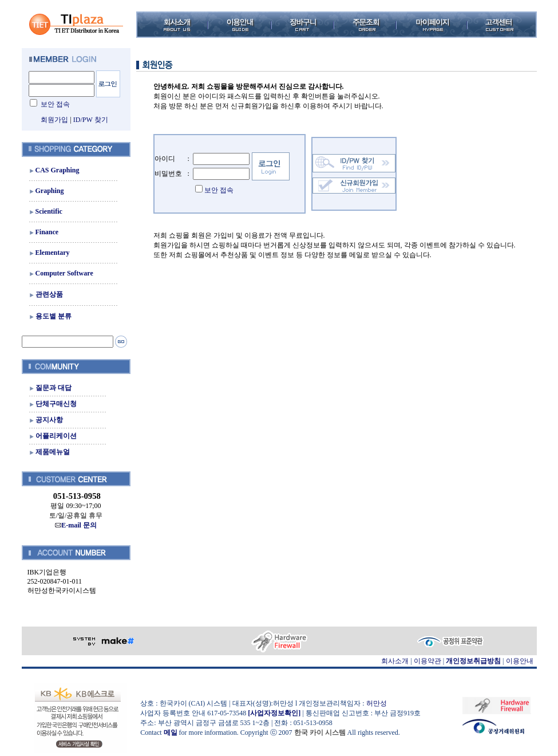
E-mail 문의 (76, 525)
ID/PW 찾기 (91, 120)
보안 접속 (55, 104)
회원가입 (54, 120)
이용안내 (520, 661)
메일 (171, 733)
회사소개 (395, 661)
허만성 (377, 703)
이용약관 (428, 661)
